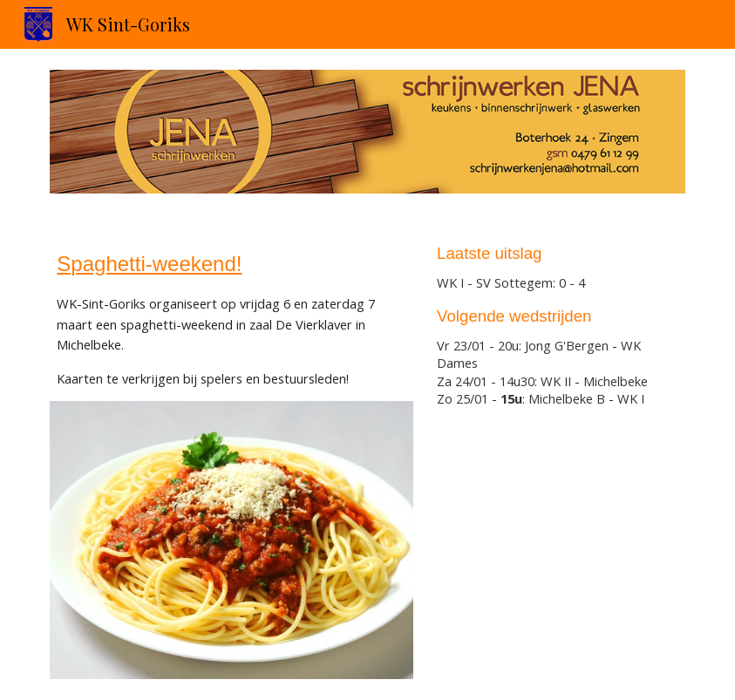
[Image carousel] (367, 132)
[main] (231, 318)
